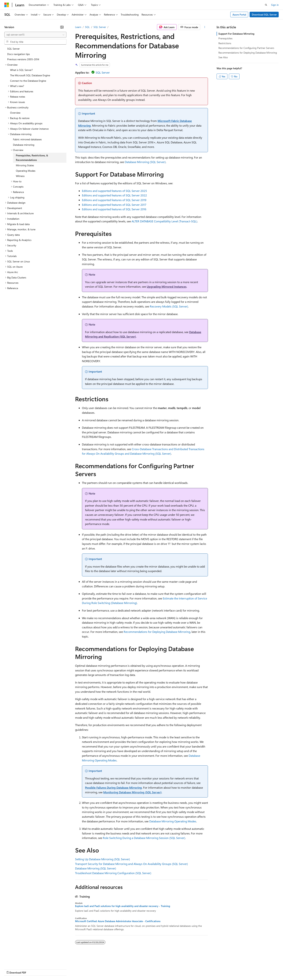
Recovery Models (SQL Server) (169, 306)
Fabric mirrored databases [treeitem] (27, 139)
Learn (78, 27)
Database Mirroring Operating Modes (173, 821)
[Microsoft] (7, 5)
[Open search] (266, 5)
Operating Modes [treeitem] (26, 171)
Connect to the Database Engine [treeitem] (28, 81)
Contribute (65, 969)
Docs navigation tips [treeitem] (18, 54)
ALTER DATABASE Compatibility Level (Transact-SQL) (164, 221)
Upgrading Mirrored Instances (167, 286)
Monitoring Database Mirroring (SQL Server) (132, 792)
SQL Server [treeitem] (13, 49)
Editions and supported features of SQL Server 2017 (114, 205)
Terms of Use (132, 969)
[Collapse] (62, 27)
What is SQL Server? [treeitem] (21, 70)
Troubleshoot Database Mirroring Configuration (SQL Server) (113, 873)
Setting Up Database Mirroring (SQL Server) (103, 859)
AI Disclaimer (12, 969)
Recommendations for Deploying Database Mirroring (157, 632)
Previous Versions (33, 969)
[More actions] (205, 27)
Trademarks (150, 969)
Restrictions (225, 43)
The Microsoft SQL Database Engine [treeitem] (30, 75)
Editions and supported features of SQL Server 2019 (114, 200)
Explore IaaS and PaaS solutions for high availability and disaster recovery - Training (123, 906)
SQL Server (100, 27)
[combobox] (35, 35)
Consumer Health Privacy (104, 969)
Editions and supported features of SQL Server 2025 (114, 191)
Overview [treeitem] (15, 113)
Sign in (275, 5)
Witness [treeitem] (20, 176)
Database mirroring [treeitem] (24, 145)
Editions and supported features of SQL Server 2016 (114, 209)
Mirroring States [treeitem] (25, 165)
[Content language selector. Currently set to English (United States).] (21, 960)
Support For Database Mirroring (236, 34)
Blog (49, 969)
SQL (87, 27)
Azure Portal (239, 15)
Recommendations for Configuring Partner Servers (246, 48)
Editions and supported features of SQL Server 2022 (114, 195)
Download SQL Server (264, 15)
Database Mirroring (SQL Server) (145, 162)
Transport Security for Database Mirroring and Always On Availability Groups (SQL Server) (131, 864)
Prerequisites (225, 38)
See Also (223, 57)
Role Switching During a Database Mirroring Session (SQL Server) (144, 838)
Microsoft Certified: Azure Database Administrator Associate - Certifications (118, 921)
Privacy (79, 969)
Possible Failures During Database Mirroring (113, 787)
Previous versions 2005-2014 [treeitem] (23, 59)
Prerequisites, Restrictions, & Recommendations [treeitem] (32, 158)
